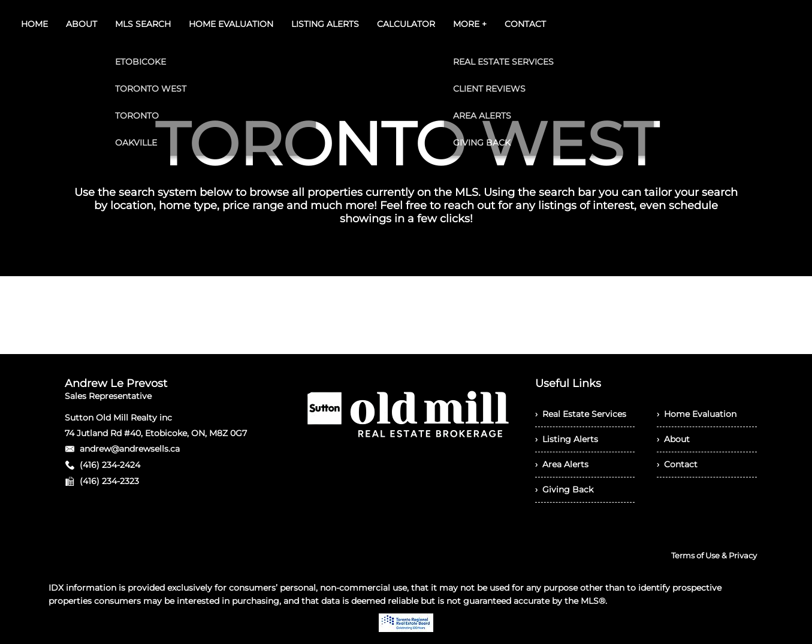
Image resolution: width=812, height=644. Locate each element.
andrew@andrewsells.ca (130, 449)
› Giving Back (564, 489)
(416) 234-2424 (110, 465)
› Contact (677, 464)
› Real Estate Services (581, 414)
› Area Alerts (562, 464)
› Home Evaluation (697, 414)
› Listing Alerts (567, 439)
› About (673, 439)
